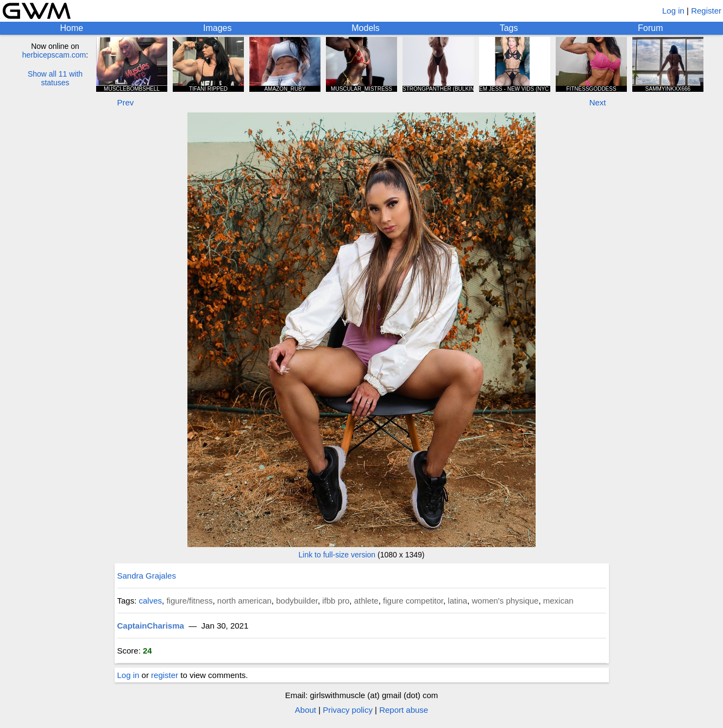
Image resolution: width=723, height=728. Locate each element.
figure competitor (413, 601)
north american (244, 601)
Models (366, 28)
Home (71, 28)
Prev (126, 102)
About (306, 710)
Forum (650, 28)
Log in (673, 11)
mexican (558, 601)
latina (457, 601)
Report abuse (404, 710)
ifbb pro (336, 601)
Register (706, 11)
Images (217, 28)
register (165, 675)
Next (598, 102)
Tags (509, 28)
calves (151, 601)
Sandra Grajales (147, 576)
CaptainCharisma (151, 626)
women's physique (505, 601)
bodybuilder (297, 601)
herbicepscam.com (54, 55)
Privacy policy (348, 710)
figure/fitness (189, 601)
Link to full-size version (337, 555)
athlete (366, 601)
